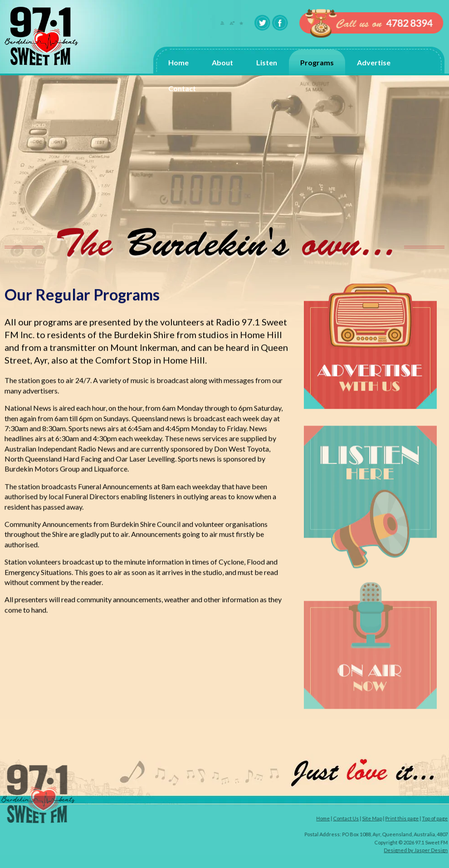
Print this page (403, 818)
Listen (267, 62)
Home (178, 62)
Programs (317, 62)
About (222, 62)
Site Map (373, 818)
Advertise (374, 62)
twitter (263, 23)
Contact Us (347, 818)
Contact (182, 88)
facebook (280, 23)
